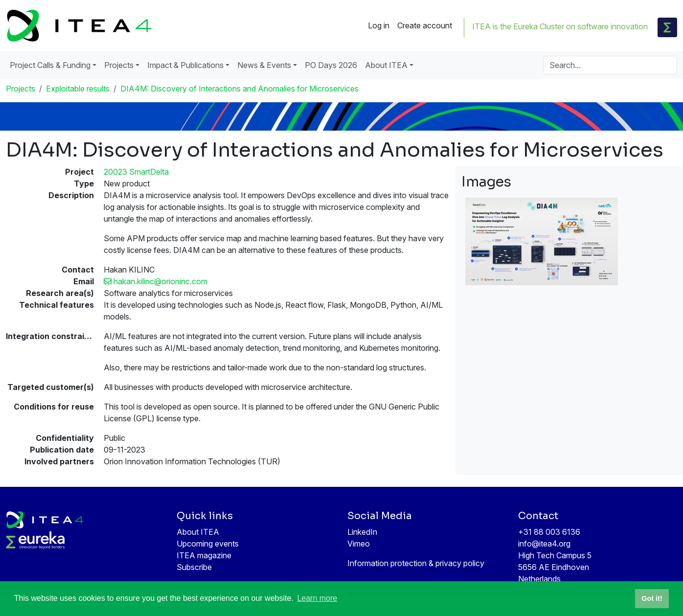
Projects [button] (119, 65)
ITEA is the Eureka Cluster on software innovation (560, 26)
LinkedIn (362, 532)
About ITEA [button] (386, 65)
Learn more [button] (317, 598)
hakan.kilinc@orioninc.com (156, 281)
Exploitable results (78, 89)
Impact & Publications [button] (185, 65)
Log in (379, 25)
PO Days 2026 (331, 65)
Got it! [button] (652, 598)
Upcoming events (208, 544)
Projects (21, 89)
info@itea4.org (544, 544)
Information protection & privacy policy (416, 563)
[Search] (610, 65)
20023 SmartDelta (136, 172)
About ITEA (198, 532)
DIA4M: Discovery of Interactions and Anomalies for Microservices (239, 89)
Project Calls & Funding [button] (50, 65)
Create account (425, 25)
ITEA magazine (204, 555)
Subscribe (194, 567)
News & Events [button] (264, 65)
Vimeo (359, 544)
